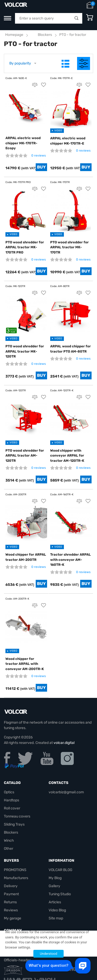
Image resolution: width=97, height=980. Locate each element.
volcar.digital (64, 743)
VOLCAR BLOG (61, 870)
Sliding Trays (14, 824)
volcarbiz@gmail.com (66, 792)
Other (9, 849)
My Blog (55, 878)
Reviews (11, 910)
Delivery (11, 886)
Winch (9, 841)
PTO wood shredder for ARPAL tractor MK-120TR (25, 351)
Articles (55, 902)
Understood (48, 954)
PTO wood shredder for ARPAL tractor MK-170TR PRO (25, 247)
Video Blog (57, 910)
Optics (9, 792)
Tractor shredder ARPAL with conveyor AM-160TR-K (70, 560)
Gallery (54, 886)
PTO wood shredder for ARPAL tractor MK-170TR (69, 247)
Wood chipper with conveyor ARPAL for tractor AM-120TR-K (67, 456)
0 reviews (39, 155)
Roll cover (12, 808)
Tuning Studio (60, 894)
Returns (10, 902)
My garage (13, 918)
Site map (56, 918)
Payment (11, 894)
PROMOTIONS (15, 870)
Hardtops (12, 800)
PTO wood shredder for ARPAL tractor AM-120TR (25, 456)
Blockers (45, 35)
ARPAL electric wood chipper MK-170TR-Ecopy (23, 143)
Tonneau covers (17, 816)
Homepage (14, 35)
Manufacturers (16, 878)
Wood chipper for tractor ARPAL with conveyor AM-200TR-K (25, 664)
